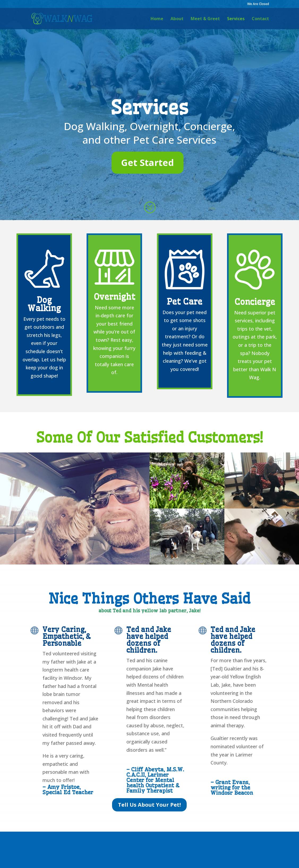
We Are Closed (258, 4)
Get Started (148, 163)
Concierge (255, 302)
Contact (260, 19)
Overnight (114, 297)
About (177, 19)
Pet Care (185, 302)
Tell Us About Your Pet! (149, 805)
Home (157, 19)
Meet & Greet (205, 19)
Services (236, 19)
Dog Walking (44, 304)
